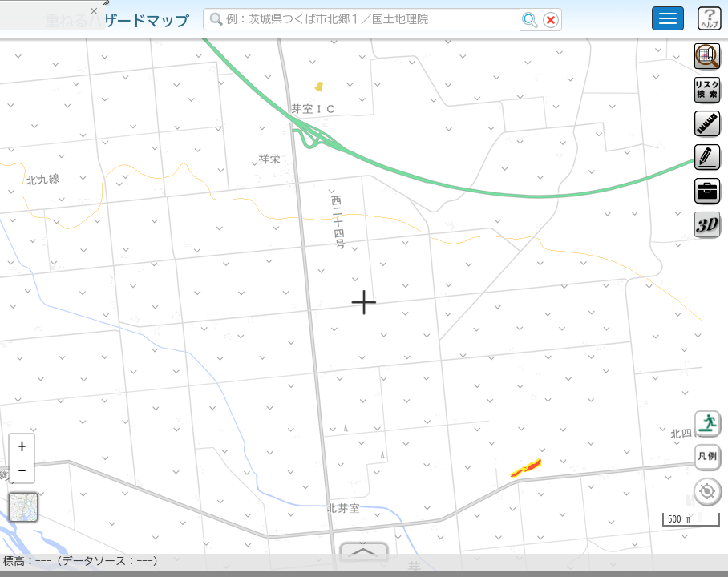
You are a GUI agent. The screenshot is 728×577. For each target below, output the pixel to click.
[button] (22, 453)
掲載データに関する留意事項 (88, 272)
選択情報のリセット (169, 316)
